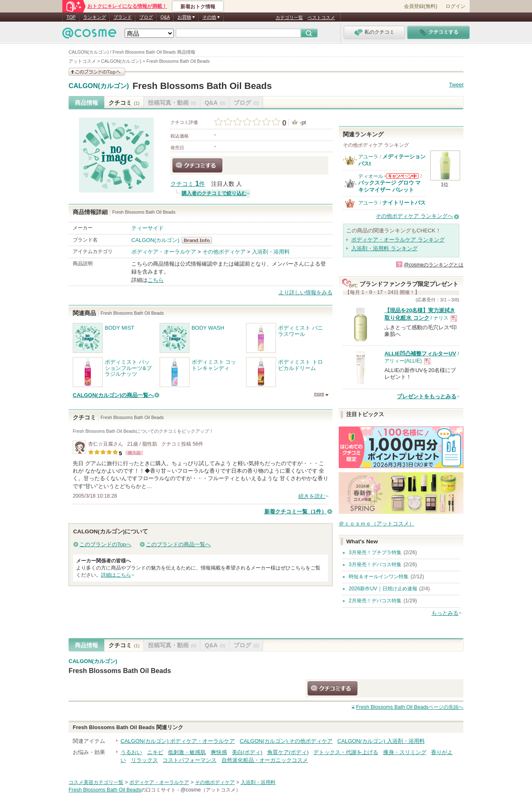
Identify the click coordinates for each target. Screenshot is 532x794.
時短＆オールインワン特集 (379, 577)
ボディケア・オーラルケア (164, 252)
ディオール (371, 176)
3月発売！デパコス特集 (375, 565)
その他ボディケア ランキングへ (414, 216)
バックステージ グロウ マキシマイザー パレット (389, 186)
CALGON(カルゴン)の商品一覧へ (113, 395)
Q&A (165, 17)
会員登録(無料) (421, 6)
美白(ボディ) (247, 752)
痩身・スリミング (405, 752)
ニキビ (155, 752)
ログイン (456, 6)
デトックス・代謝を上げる (346, 752)
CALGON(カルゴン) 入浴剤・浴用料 (381, 741)
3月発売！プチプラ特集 (375, 552)
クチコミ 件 (188, 184)
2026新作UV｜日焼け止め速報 (383, 589)
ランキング (95, 17)
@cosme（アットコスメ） (211, 790)
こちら (156, 280)
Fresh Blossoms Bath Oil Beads (202, 86)
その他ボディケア (224, 252)
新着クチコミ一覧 (296, 512)
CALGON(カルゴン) (99, 86)
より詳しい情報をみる (305, 292)
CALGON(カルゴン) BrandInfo (199, 240)
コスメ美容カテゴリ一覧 (96, 782)
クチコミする (197, 165)
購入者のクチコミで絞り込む (214, 193)
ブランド (123, 17)
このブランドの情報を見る (97, 72)
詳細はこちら (116, 575)
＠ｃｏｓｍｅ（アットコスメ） (377, 524)
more (319, 394)
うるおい (131, 752)
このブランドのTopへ (105, 544)
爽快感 (219, 752)
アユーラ (368, 157)
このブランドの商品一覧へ (178, 544)
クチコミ (124, 103)
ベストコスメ (321, 17)
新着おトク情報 (198, 7)
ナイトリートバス (404, 203)
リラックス (144, 760)
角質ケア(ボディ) (288, 752)
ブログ (146, 17)
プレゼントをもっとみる (427, 396)
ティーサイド (148, 228)
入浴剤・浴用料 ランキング (384, 248)
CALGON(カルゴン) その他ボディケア (286, 741)
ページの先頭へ (410, 707)
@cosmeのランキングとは (433, 265)
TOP (71, 17)
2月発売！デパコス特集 (375, 601)
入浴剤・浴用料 (271, 252)
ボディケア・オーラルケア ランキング (398, 240)
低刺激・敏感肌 (187, 752)
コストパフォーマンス (190, 760)
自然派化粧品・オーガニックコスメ (265, 760)
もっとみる (445, 613)
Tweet (456, 85)
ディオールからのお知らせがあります (401, 176)
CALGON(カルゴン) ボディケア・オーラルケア (178, 741)
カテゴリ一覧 (289, 17)
